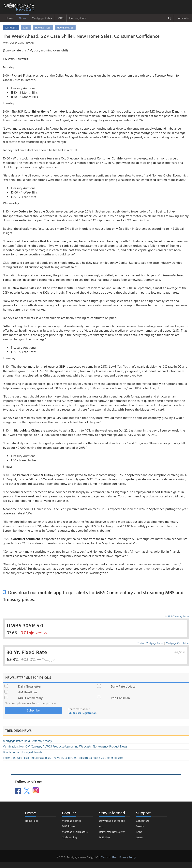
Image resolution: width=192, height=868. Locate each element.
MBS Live (104, 837)
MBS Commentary (30, 698)
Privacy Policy (128, 857)
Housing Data (78, 18)
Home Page (32, 821)
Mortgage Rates (42, 18)
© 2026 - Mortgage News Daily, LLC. (77, 857)
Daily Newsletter (30, 686)
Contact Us (142, 821)
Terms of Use (109, 857)
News (22, 18)
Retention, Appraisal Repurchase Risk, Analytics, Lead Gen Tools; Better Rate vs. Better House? (63, 758)
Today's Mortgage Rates (150, 643)
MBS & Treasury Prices (177, 616)
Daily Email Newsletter (112, 832)
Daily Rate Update (123, 686)
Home (9, 18)
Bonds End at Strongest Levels (22, 752)
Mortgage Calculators (177, 643)
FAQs (139, 832)
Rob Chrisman (120, 698)
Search (140, 826)
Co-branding (69, 837)
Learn (139, 837)
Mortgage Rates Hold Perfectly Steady (27, 741)
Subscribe (183, 18)
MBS (61, 18)
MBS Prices (68, 826)
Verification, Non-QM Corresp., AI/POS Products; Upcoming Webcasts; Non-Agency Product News (65, 746)
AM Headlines (28, 692)
